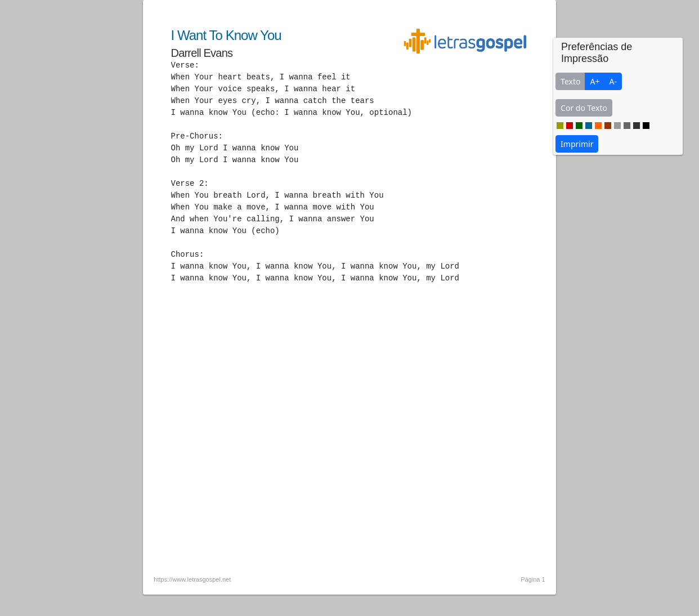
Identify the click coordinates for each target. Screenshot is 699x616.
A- (613, 81)
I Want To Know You (226, 35)
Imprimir (577, 144)
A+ (595, 81)
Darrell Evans (202, 53)
